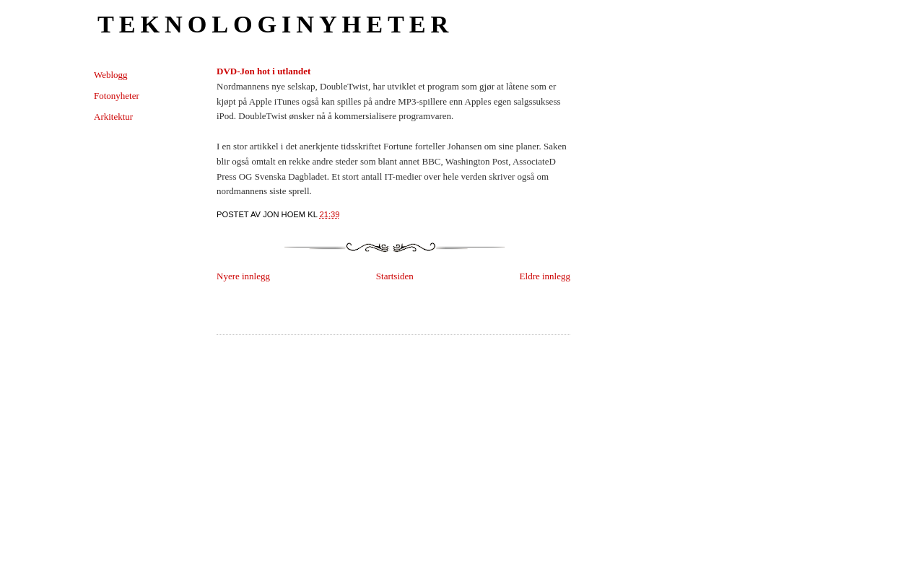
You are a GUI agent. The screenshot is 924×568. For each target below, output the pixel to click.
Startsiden (395, 276)
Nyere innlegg (243, 276)
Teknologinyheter (275, 24)
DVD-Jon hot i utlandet (263, 71)
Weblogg (111, 75)
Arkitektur (113, 117)
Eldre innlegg (545, 276)
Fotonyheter (117, 96)
